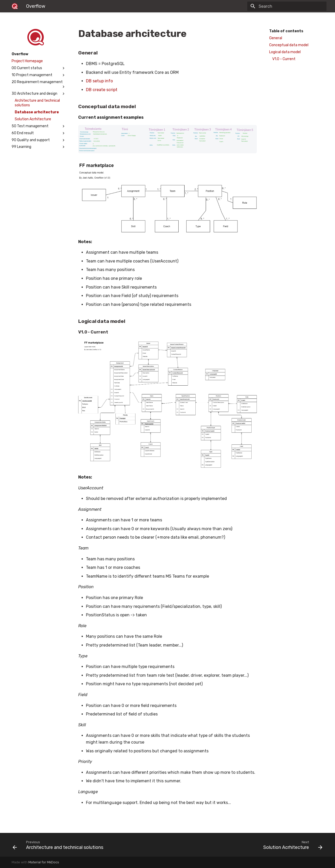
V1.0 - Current (284, 59)
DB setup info (99, 81)
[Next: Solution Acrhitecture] (247, 845)
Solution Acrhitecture (33, 119)
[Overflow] (15, 6)
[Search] (296, 6)
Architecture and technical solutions (37, 103)
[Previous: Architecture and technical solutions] (88, 845)
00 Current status (39, 68)
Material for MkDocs (44, 862)
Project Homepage (27, 61)
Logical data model (285, 52)
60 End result (39, 133)
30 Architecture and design (39, 94)
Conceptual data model (289, 45)
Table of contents (286, 31)
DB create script (102, 90)
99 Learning (39, 147)
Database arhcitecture (37, 112)
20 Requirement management (39, 84)
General (276, 38)
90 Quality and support (39, 140)
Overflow (20, 54)
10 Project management (39, 75)
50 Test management (39, 126)
